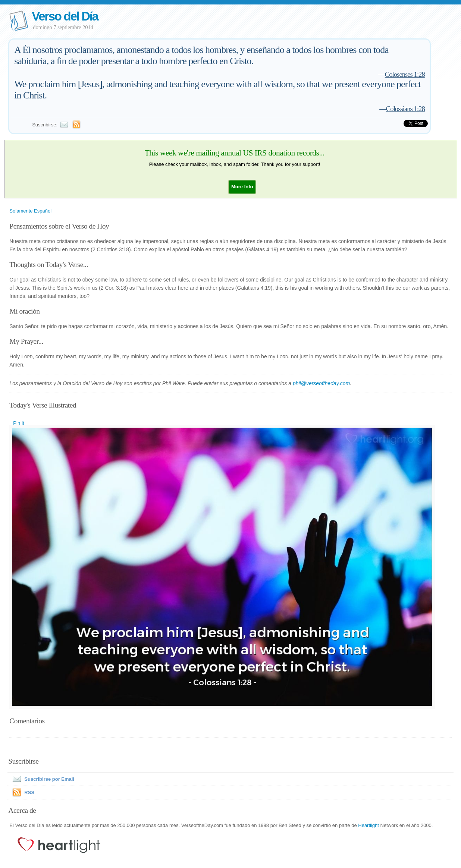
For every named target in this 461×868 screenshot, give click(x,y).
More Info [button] (242, 187)
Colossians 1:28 (405, 109)
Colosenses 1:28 (405, 74)
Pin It (19, 423)
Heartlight (369, 825)
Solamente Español (30, 211)
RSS (29, 792)
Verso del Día (65, 16)
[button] (242, 187)
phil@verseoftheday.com (321, 383)
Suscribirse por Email (42, 779)
